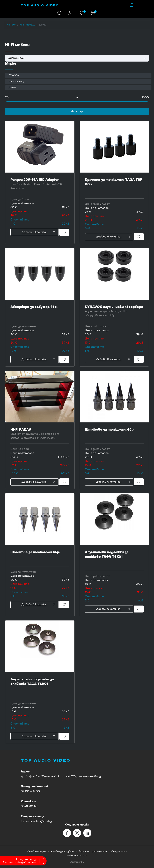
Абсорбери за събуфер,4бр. (40, 312)
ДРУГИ (12, 88)
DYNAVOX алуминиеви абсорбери (114, 312)
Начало (11, 25)
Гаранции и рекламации (93, 852)
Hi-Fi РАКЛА (40, 434)
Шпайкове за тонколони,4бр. (114, 434)
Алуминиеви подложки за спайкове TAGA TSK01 (114, 559)
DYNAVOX (14, 75)
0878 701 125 (30, 806)
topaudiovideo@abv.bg (36, 821)
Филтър (77, 112)
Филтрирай (16, 58)
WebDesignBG (77, 862)
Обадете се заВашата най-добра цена (20, 861)
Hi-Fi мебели (27, 25)
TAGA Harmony (16, 82)
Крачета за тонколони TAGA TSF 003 (114, 187)
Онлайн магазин (37, 852)
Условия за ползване (63, 852)
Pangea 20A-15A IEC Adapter (40, 184)
